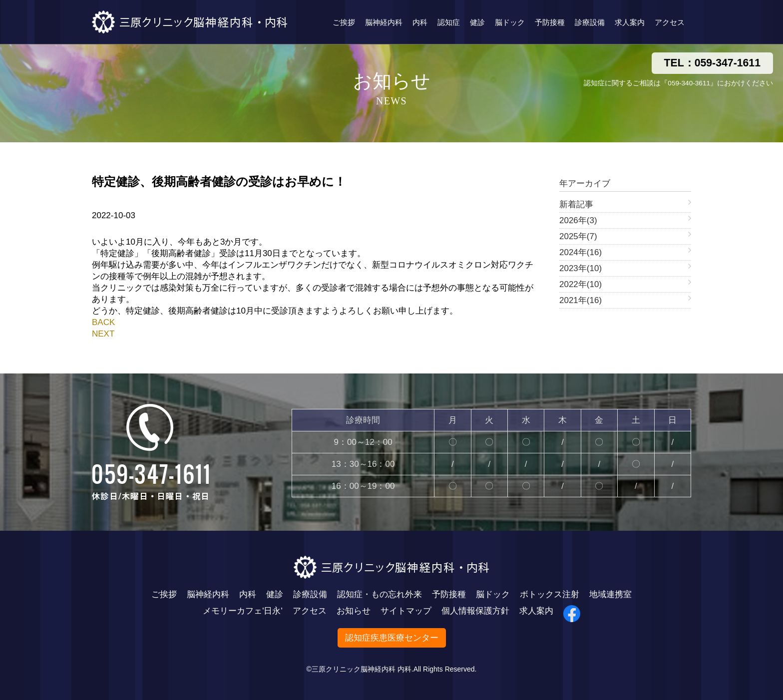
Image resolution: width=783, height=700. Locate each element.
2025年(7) (578, 236)
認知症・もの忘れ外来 (380, 594)
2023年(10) (581, 268)
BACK (103, 322)
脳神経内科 (384, 22)
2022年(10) (581, 284)
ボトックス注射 (550, 594)
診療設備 (590, 22)
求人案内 (630, 22)
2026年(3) (578, 220)
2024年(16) (581, 252)
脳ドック (510, 22)
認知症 (449, 22)
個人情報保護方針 (475, 611)
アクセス (670, 22)
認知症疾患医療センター (392, 638)
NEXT (103, 334)
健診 (477, 22)
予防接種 (550, 22)
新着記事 (576, 204)
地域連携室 (610, 594)
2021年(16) (581, 300)
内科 (420, 22)
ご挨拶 (344, 22)
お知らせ (354, 611)
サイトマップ (406, 611)
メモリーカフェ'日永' (243, 611)
